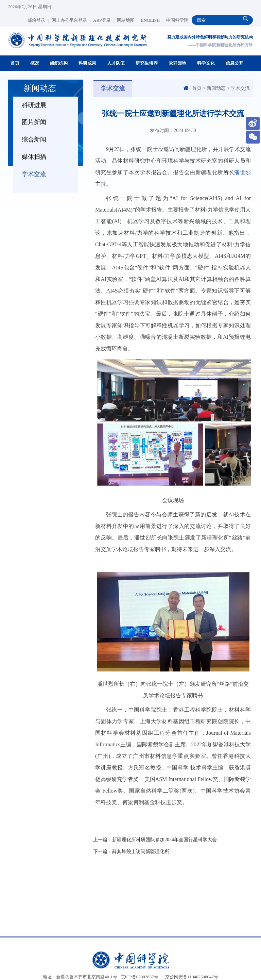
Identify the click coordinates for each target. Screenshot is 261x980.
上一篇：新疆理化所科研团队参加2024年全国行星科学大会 (155, 840)
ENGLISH (152, 20)
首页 (15, 63)
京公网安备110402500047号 (192, 977)
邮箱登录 (38, 20)
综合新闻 (34, 139)
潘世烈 (242, 172)
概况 (35, 63)
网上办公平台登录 (71, 20)
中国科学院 (177, 20)
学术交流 (34, 174)
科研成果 (87, 63)
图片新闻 (34, 122)
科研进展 (34, 105)
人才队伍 (116, 63)
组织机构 (59, 63)
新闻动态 (216, 88)
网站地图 (128, 20)
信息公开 (234, 63)
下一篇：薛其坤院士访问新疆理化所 (131, 852)
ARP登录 (104, 20)
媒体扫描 (34, 157)
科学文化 (206, 63)
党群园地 (177, 63)
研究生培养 (147, 63)
